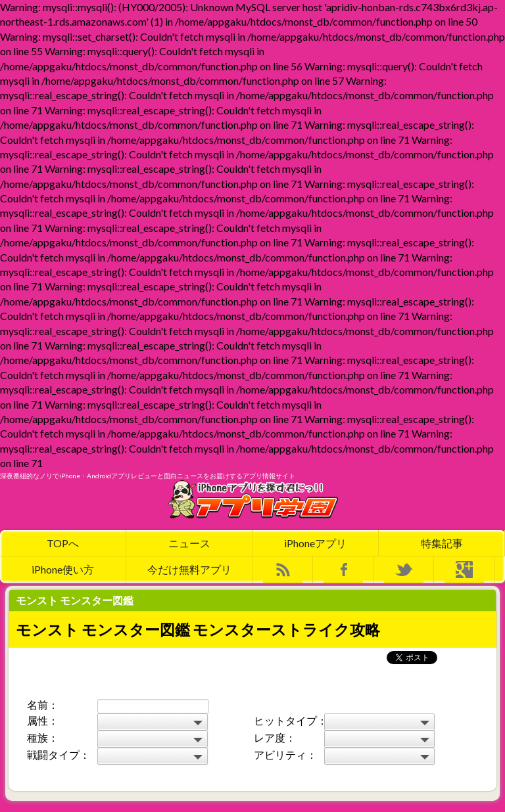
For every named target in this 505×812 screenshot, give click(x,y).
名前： (43, 705)
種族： (43, 737)
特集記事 (442, 543)
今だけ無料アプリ (189, 569)
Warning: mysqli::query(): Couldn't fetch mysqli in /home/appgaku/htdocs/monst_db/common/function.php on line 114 (379, 739)
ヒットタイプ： (288, 720)
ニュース (189, 543)
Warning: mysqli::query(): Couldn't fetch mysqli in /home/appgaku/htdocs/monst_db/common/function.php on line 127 (153, 756)
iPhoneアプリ (315, 543)
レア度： (275, 737)
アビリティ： (285, 755)
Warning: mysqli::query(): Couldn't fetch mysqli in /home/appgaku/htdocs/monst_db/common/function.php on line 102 (153, 739)
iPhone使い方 (63, 569)
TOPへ (63, 543)
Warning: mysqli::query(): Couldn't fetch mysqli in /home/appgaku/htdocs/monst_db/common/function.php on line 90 (379, 722)
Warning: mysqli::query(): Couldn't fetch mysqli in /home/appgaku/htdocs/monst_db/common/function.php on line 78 (153, 722)
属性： (43, 720)
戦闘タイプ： (59, 755)
